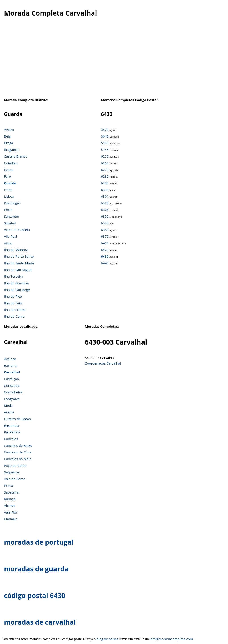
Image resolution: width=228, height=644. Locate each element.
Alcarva (10, 506)
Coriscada (12, 385)
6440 (105, 263)
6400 (105, 243)
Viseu (8, 243)
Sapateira (11, 492)
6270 (105, 170)
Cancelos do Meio (18, 459)
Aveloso (10, 359)
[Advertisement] (112, 60)
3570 (105, 130)
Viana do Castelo (17, 230)
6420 (105, 250)
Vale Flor (11, 512)
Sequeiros (12, 472)
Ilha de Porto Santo (19, 256)
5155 (105, 150)
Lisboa (9, 196)
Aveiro (9, 130)
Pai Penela (12, 432)
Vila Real (11, 236)
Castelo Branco (16, 156)
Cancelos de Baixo (18, 445)
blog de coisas (107, 639)
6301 (105, 196)
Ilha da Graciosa (16, 283)
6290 (105, 183)
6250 (105, 156)
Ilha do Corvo (14, 316)
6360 (105, 230)
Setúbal (10, 223)
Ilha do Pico (13, 296)
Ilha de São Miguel (18, 270)
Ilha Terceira (14, 276)
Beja (7, 136)
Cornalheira (13, 392)
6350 (105, 216)
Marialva (11, 519)
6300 (105, 190)
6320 (105, 203)
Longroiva (12, 399)
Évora (8, 170)
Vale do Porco (15, 479)
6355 (105, 223)
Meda (8, 405)
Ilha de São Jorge (17, 290)
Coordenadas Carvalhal (103, 363)
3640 (105, 136)
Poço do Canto (15, 465)
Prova (8, 486)
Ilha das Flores (15, 310)
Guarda (10, 183)
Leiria (8, 190)
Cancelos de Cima (18, 452)
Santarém (12, 216)
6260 (105, 163)
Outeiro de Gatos (17, 419)
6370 (105, 236)
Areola (9, 412)
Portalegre (12, 203)
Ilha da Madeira (16, 250)
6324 (105, 210)
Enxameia (12, 425)
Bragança (11, 150)
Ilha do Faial (13, 303)
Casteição (11, 379)
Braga (9, 143)
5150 (105, 143)
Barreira (10, 365)
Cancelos (11, 439)
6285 (105, 176)
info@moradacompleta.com (171, 639)
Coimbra (11, 163)
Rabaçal (10, 499)
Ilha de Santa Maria (19, 263)
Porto (8, 210)
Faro (7, 176)
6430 (105, 256)
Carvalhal (12, 372)
